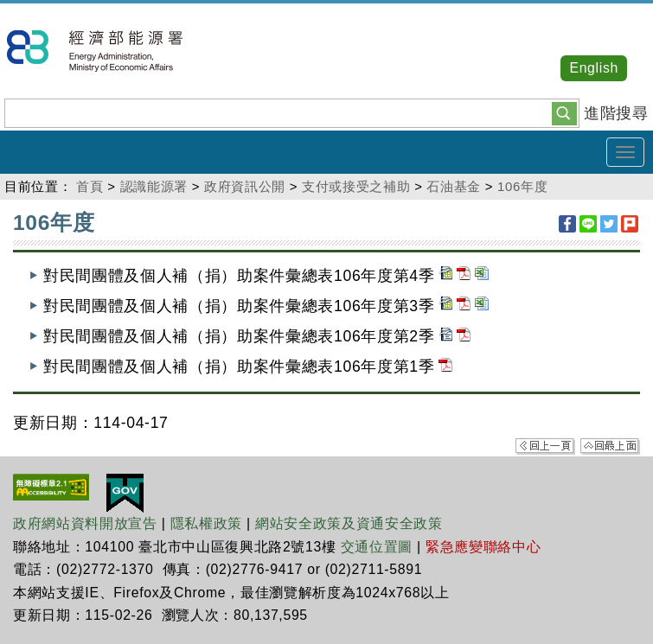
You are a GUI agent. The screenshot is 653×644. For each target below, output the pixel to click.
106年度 (522, 186)
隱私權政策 (206, 523)
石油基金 (454, 186)
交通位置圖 (377, 547)
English (594, 68)
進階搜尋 (616, 113)
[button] (564, 112)
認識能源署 (154, 186)
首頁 (90, 186)
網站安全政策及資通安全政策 (349, 523)
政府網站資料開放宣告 (85, 523)
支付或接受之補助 (356, 186)
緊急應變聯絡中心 (483, 547)
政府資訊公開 (245, 186)
